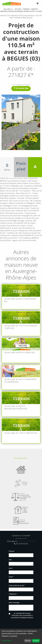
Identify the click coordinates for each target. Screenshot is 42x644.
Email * (11, 577)
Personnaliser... (7, 641)
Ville (10, 560)
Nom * (11, 568)
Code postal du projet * (17, 586)
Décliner (28, 641)
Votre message (14, 603)
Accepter (36, 641)
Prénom (12, 551)
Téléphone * (13, 594)
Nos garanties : (21, 458)
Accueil (18, 9)
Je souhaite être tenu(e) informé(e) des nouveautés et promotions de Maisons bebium (22, 616)
